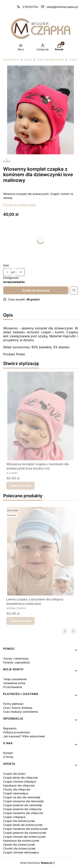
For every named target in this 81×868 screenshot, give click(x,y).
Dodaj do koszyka (36, 290)
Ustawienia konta (14, 683)
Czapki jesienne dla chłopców (22, 809)
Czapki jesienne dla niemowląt (23, 805)
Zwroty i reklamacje (16, 658)
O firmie (8, 757)
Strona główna (11, 60)
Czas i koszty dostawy (18, 708)
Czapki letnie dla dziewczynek (23, 825)
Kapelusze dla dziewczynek (21, 841)
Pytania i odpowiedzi (17, 662)
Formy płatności (13, 704)
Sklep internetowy (36, 863)
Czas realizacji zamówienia (20, 712)
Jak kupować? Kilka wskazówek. (24, 736)
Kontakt (8, 753)
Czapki (28, 60)
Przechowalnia (13, 687)
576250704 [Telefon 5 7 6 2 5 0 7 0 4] (30, 7)
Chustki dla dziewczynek (19, 848)
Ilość (6, 265)
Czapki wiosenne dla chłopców (23, 813)
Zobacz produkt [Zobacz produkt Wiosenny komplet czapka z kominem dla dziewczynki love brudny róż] (20, 486)
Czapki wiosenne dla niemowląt (23, 801)
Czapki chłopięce (14, 817)
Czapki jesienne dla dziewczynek (25, 833)
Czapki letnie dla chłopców (21, 778)
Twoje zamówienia (15, 679)
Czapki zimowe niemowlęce (21, 852)
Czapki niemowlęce (16, 793)
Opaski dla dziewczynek (19, 844)
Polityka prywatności (17, 732)
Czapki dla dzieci (14, 774)
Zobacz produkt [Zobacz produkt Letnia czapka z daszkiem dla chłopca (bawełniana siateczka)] (20, 621)
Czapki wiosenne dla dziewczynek (25, 829)
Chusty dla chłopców (17, 789)
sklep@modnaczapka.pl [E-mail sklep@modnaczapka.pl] (62, 7)
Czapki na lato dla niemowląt (22, 797)
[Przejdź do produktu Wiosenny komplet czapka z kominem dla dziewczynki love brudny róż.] (40, 416)
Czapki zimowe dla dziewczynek (24, 837)
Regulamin (10, 728)
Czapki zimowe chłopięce (20, 781)
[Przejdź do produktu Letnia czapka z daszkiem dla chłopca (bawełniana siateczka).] (40, 551)
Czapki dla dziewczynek (50, 60)
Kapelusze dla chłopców (19, 785)
